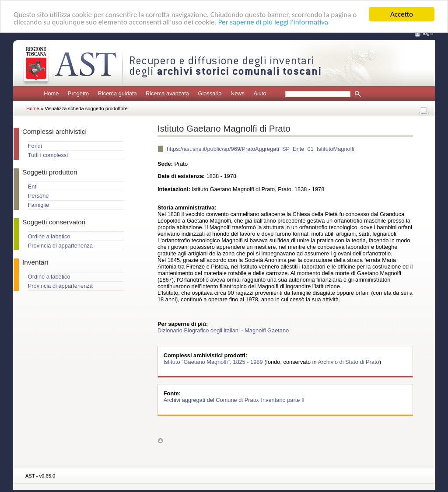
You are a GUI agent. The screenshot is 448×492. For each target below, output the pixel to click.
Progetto (78, 93)
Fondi (35, 146)
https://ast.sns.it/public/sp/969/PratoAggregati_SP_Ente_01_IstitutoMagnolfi (261, 149)
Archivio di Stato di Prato (349, 362)
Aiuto (260, 93)
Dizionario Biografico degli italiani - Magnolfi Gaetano (223, 330)
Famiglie (38, 205)
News (238, 93)
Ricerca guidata (117, 93)
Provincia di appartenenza (60, 246)
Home (51, 93)
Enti (33, 187)
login (428, 33)
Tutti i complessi (48, 155)
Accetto (402, 14)
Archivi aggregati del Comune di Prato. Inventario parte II (234, 400)
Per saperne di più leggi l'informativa (273, 22)
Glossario (210, 93)
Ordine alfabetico (49, 236)
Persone (38, 196)
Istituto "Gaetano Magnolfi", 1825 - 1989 (214, 362)
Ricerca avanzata (167, 93)
